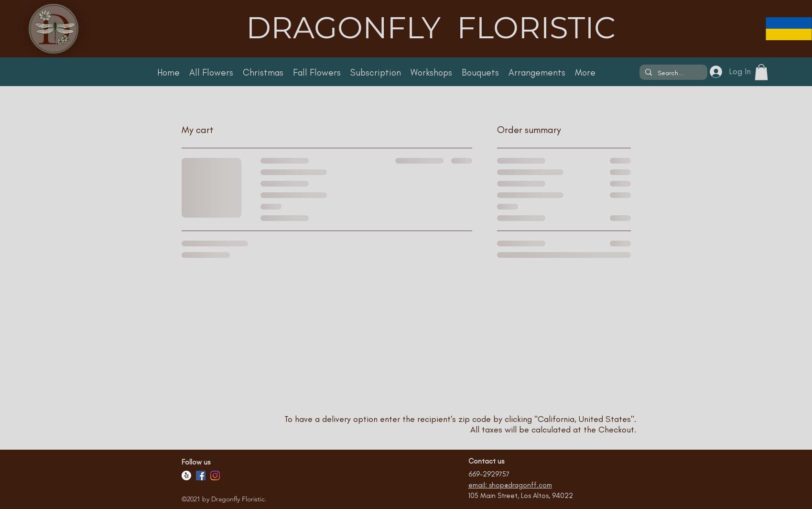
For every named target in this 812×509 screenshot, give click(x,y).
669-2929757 (489, 474)
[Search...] (672, 73)
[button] (761, 72)
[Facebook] (201, 476)
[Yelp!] (186, 476)
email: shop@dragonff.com (510, 485)
